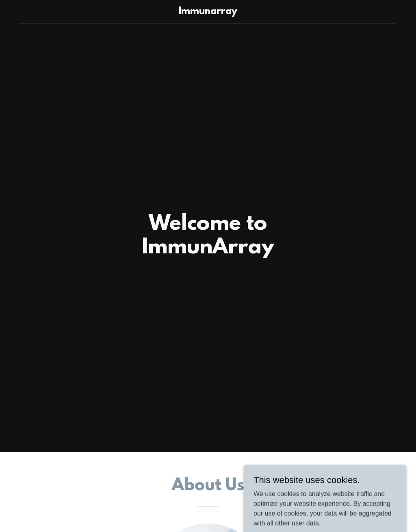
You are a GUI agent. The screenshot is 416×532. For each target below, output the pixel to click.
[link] (208, 12)
